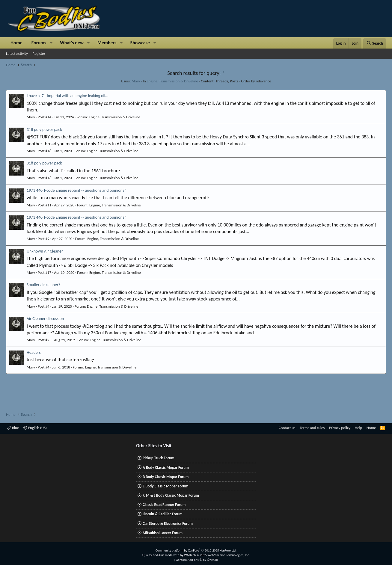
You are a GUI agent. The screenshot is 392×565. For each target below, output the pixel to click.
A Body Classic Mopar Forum (166, 467)
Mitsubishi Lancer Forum (163, 533)
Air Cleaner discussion (45, 319)
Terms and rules (312, 428)
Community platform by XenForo (196, 550)
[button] (51, 43)
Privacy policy (340, 428)
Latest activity (17, 53)
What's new (72, 43)
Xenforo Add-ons (197, 560)
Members (107, 43)
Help (358, 428)
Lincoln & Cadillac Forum (163, 514)
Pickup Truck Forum (158, 458)
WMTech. (217, 555)
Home (16, 43)
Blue (13, 428)
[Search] (375, 43)
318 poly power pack (44, 130)
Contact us (287, 428)
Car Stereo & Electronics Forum (168, 524)
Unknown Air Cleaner (45, 251)
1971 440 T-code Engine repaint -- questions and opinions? (76, 190)
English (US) (35, 428)
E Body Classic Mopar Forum (165, 486)
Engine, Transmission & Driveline (172, 81)
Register (39, 53)
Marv (136, 81)
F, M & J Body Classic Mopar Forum (171, 495)
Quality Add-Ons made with (161, 555)
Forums (39, 43)
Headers (34, 352)
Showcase (140, 43)
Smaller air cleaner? (43, 285)
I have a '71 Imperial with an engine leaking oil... (68, 96)
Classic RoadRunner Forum (164, 505)
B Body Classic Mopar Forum (166, 477)
